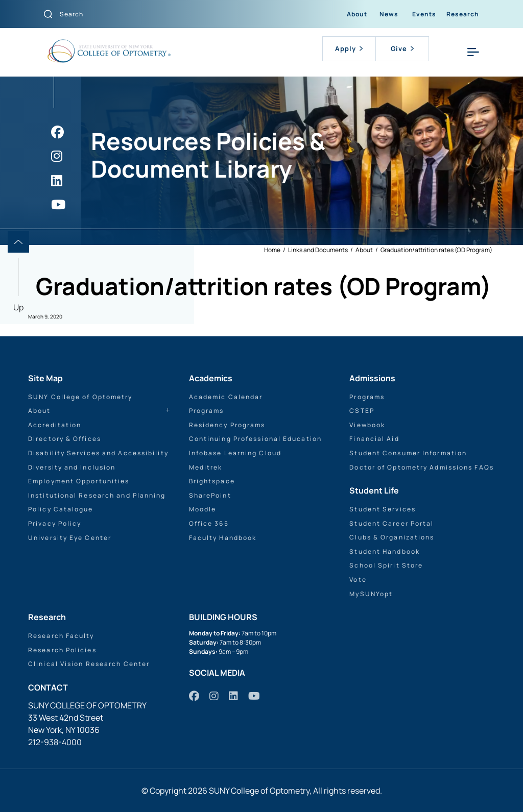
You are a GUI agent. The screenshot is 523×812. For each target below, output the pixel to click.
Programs (207, 411)
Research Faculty (61, 636)
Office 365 (209, 523)
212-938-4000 (55, 742)
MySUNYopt (371, 594)
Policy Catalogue (61, 509)
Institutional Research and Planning (97, 495)
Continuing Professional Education (255, 439)
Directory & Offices (65, 439)
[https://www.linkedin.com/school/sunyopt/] (57, 180)
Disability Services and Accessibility (98, 453)
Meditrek (206, 467)
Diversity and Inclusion (72, 467)
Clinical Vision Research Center (89, 664)
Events (424, 14)
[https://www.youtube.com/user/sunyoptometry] (58, 204)
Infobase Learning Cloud (235, 453)
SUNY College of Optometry (80, 397)
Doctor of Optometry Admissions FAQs (422, 467)
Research (463, 14)
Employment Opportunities (79, 481)
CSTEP (362, 411)
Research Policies (62, 650)
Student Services (383, 509)
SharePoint (210, 495)
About (357, 14)
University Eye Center (70, 538)
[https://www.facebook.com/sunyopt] (57, 132)
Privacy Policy (55, 523)
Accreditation (55, 425)
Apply (349, 48)
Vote (358, 580)
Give (402, 48)
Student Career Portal (391, 523)
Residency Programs (227, 425)
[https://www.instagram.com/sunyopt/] (57, 156)
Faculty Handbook (223, 538)
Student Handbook (385, 551)
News (389, 14)
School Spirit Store (386, 565)
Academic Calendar (226, 397)
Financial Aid (374, 439)
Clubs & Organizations (392, 537)
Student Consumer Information (408, 453)
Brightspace (212, 481)
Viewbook (367, 425)
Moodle (203, 509)
